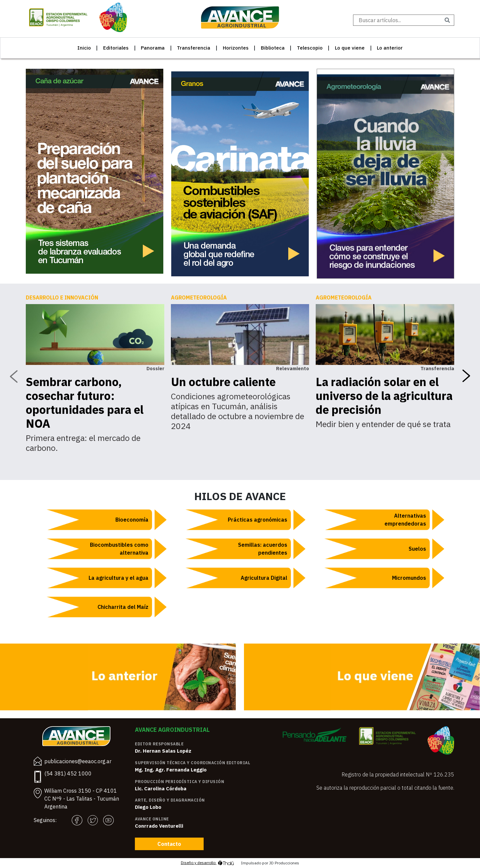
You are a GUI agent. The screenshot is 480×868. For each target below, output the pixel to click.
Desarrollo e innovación (62, 297)
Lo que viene (350, 48)
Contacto (169, 844)
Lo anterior (390, 48)
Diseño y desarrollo (208, 863)
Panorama (153, 48)
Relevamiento (293, 368)
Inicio (84, 48)
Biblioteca (273, 48)
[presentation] (13, 376)
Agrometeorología (199, 297)
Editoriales (116, 48)
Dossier (155, 368)
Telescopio (310, 48)
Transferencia (194, 48)
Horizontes (236, 48)
